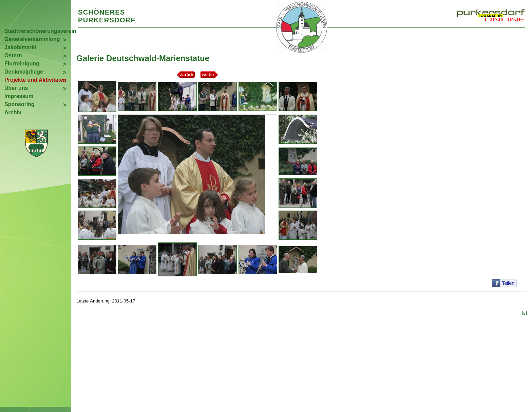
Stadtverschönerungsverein (38, 31)
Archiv (13, 112)
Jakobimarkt (20, 47)
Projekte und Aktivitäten (35, 80)
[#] (524, 312)
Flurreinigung (22, 64)
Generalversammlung (32, 39)
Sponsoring (20, 104)
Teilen (508, 283)
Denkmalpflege (24, 72)
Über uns (16, 88)
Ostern (13, 55)
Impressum (19, 96)
